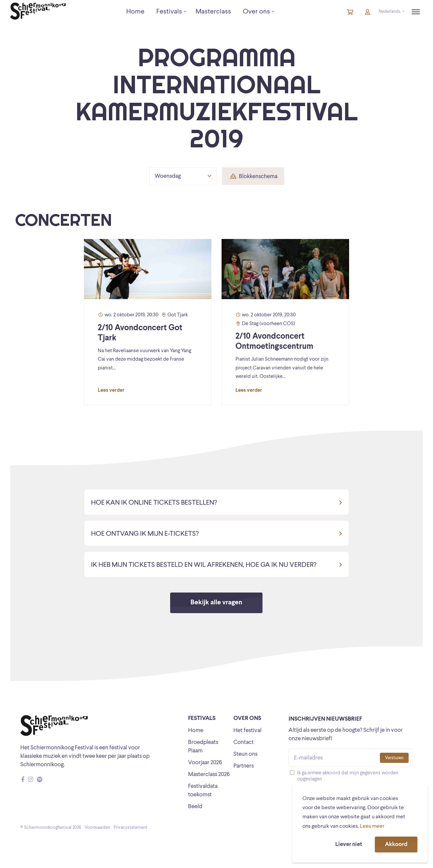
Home (196, 731)
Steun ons (245, 754)
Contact (244, 742)
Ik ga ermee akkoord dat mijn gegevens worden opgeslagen (348, 776)
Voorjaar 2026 (205, 763)
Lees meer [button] (372, 826)
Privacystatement (131, 828)
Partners (244, 766)
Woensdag (183, 176)
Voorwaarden (97, 828)
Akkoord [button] (396, 845)
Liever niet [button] (349, 845)
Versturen (394, 758)
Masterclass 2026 (209, 775)
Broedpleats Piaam (203, 747)
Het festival (247, 731)
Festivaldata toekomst (203, 791)
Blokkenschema (254, 177)
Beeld (195, 807)
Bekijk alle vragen (216, 603)
